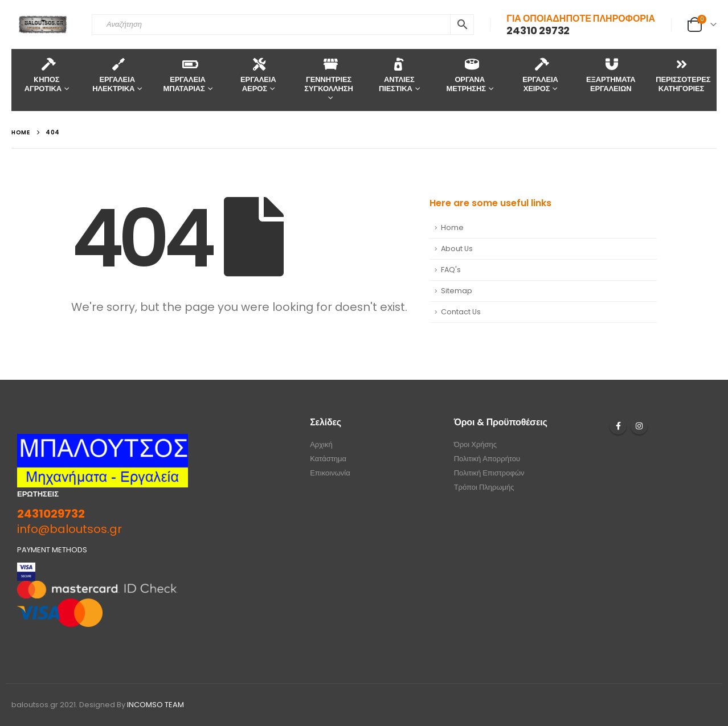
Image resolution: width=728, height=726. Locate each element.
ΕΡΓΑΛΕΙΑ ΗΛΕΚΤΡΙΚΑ (114, 75)
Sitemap (457, 291)
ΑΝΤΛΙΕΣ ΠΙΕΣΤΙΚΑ (397, 75)
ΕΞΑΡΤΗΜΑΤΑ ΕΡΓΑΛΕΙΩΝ (611, 75)
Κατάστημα (328, 459)
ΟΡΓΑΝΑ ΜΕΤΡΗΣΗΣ (466, 75)
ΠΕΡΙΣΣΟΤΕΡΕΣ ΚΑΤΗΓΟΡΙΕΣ (683, 75)
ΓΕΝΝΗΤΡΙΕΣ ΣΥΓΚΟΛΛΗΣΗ (328, 75)
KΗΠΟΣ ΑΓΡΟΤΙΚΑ (43, 75)
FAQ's (451, 270)
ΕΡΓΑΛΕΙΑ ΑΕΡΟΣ (258, 75)
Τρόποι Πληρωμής (484, 487)
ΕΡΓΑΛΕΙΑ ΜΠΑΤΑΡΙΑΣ (184, 75)
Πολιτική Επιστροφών (489, 473)
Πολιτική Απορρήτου (487, 459)
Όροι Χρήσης (475, 444)
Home (452, 227)
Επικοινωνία (330, 473)
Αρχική (321, 444)
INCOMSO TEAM (156, 705)
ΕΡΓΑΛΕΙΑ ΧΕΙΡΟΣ (540, 75)
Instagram (639, 426)
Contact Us (461, 312)
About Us (457, 249)
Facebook (618, 426)
